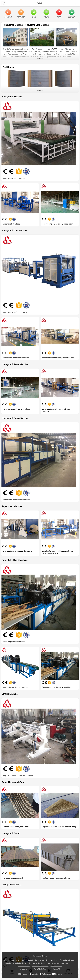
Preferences (45, 974)
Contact (72, 17)
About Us (8, 17)
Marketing (57, 974)
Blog (34, 17)
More (39, 58)
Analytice (34, 974)
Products (21, 17)
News (46, 17)
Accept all (24, 969)
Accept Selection (40, 969)
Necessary (23, 974)
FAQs (59, 17)
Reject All (56, 969)
